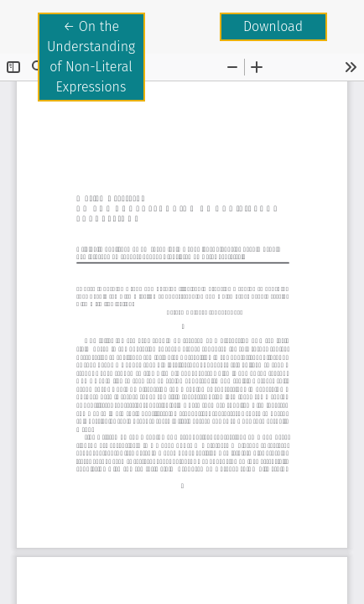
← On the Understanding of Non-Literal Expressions (96, 55)
